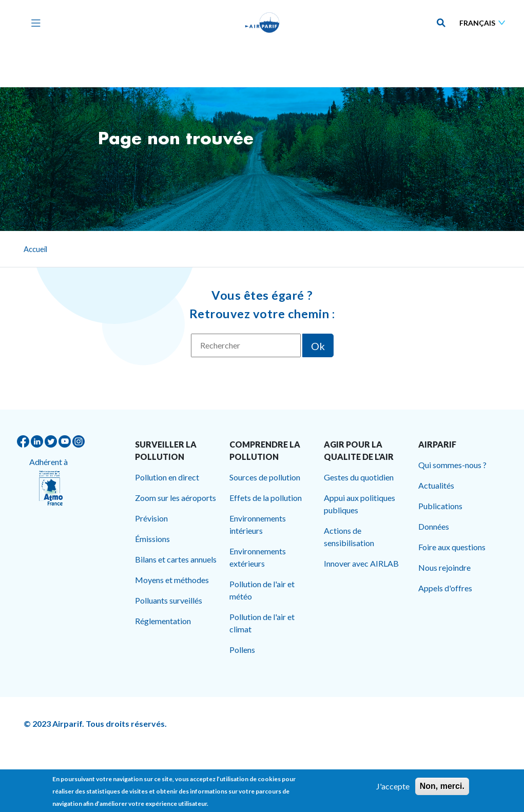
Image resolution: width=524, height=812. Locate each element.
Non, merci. (442, 790)
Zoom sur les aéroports (176, 498)
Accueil (35, 249)
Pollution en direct (167, 477)
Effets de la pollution (266, 498)
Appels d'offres (445, 588)
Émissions (152, 539)
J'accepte (393, 790)
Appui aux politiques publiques (360, 504)
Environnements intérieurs (258, 524)
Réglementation (163, 621)
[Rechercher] (246, 345)
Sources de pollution (265, 477)
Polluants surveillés (169, 600)
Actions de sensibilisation (349, 537)
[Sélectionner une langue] (484, 23)
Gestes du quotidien (359, 477)
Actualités (436, 485)
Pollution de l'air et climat (262, 623)
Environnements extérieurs (258, 557)
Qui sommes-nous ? (452, 465)
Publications (440, 506)
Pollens (242, 650)
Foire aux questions (452, 547)
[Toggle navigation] (33, 23)
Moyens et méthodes (172, 580)
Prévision (151, 518)
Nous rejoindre (444, 567)
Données (434, 526)
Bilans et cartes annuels (176, 559)
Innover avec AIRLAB (361, 563)
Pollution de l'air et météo (262, 590)
